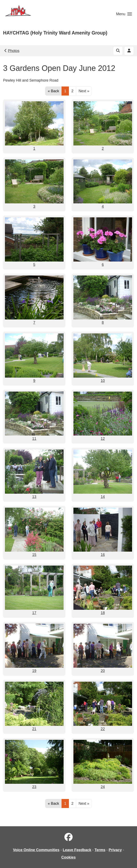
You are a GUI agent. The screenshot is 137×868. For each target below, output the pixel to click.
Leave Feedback (77, 850)
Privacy (115, 850)
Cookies (68, 857)
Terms (100, 850)
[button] (124, 14)
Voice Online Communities (36, 850)
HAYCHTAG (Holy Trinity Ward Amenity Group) (55, 33)
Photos (11, 51)
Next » (84, 91)
